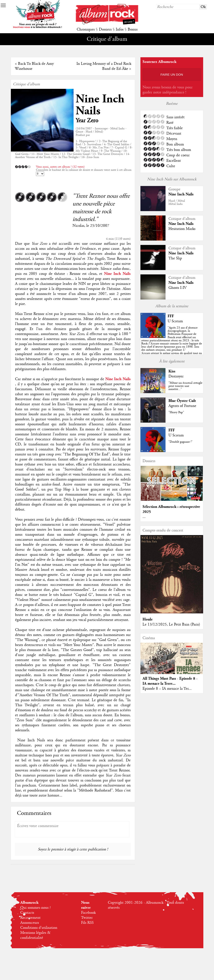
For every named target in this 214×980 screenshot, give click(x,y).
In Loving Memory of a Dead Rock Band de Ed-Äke (104, 66)
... (144, 517)
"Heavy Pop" (176, 412)
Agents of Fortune (182, 406)
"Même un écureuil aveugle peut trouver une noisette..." (185, 386)
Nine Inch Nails (100, 105)
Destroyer (176, 376)
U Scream (175, 321)
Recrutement (30, 918)
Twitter (87, 918)
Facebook (88, 913)
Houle (148, 619)
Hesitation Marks (182, 229)
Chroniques (86, 29)
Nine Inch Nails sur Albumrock (172, 179)
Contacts (27, 913)
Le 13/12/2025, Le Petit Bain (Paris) (171, 624)
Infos (120, 29)
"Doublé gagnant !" (180, 442)
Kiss (172, 371)
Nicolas (78, 226)
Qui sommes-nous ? (36, 908)
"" (172, 344)
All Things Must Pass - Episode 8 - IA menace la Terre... (170, 681)
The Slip (175, 258)
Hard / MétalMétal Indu (177, 202)
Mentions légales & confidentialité (35, 935)
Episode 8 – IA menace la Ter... (167, 689)
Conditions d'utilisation (39, 928)
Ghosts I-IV (178, 288)
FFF (171, 316)
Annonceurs (30, 923)
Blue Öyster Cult (182, 401)
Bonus (133, 29)
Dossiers (105, 29)
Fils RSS (87, 923)
